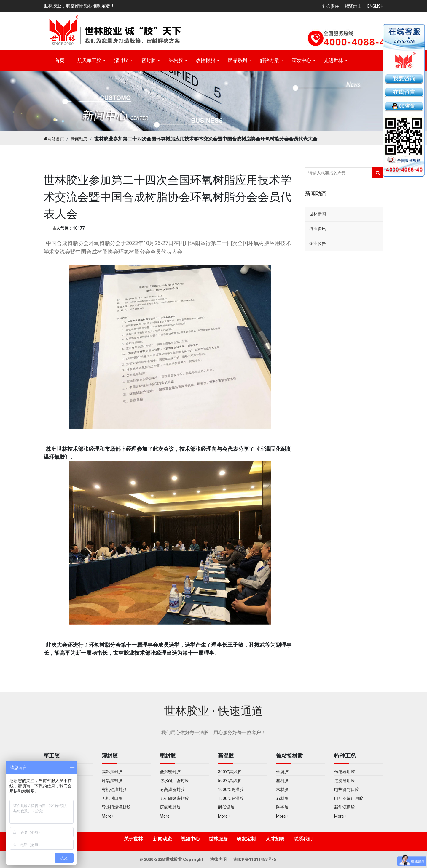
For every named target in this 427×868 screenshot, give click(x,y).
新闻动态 (79, 139)
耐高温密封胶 (172, 789)
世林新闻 (318, 214)
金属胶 (282, 772)
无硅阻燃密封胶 (174, 798)
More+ (108, 816)
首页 (60, 60)
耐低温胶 (226, 807)
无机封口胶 (112, 798)
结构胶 (176, 60)
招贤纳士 (353, 6)
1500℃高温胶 (231, 798)
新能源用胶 (345, 807)
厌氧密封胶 (170, 807)
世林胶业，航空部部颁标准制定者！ (79, 6)
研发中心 (302, 60)
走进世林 (334, 60)
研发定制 (246, 839)
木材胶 (282, 789)
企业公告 (318, 244)
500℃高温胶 (230, 781)
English (375, 6)
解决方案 (270, 60)
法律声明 (219, 859)
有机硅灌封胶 (114, 789)
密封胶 (149, 60)
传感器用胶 (345, 772)
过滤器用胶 (345, 781)
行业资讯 (318, 229)
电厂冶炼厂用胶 (349, 798)
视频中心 (190, 839)
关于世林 (133, 839)
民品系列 (238, 60)
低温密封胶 (170, 772)
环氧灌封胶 (112, 781)
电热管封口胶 (347, 789)
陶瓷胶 (282, 807)
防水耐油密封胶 (174, 781)
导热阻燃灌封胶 (116, 807)
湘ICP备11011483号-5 (255, 859)
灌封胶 (121, 60)
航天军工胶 (89, 60)
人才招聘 (275, 839)
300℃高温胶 (230, 772)
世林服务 (218, 839)
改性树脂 (205, 60)
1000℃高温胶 (231, 789)
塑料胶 (282, 781)
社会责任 (331, 6)
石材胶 (282, 798)
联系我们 (303, 839)
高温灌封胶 (112, 772)
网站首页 (54, 139)
